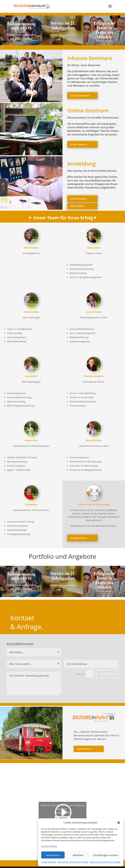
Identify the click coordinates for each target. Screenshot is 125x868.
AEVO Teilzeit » (78, 206)
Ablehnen (78, 855)
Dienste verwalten (49, 846)
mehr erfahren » (85, 749)
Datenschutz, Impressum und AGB (73, 862)
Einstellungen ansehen (106, 855)
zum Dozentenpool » (81, 96)
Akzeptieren (53, 855)
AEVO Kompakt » (79, 199)
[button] (119, 823)
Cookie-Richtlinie (49, 862)
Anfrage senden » (79, 538)
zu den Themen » (79, 144)
